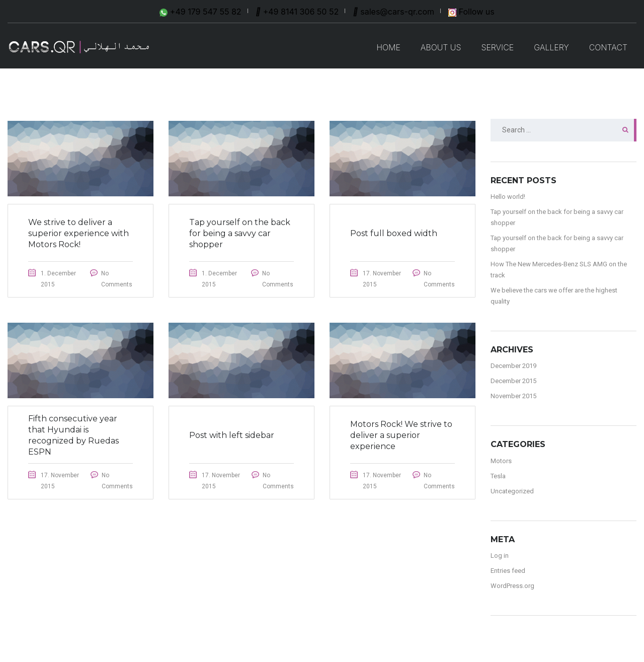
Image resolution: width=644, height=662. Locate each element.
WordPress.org (512, 586)
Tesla (498, 476)
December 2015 (513, 381)
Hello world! (508, 197)
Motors (501, 461)
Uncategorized (512, 491)
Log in (500, 556)
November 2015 (513, 396)
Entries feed (508, 571)
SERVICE (497, 47)
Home (388, 47)
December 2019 (513, 366)
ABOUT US (441, 47)
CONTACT (608, 47)
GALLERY (551, 47)
